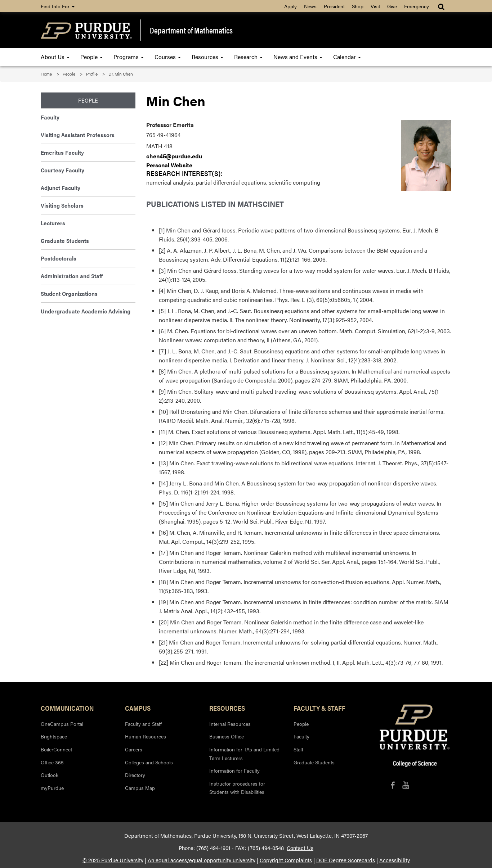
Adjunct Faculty (61, 188)
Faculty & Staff (319, 708)
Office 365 (52, 762)
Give (392, 6)
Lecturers (53, 223)
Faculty (50, 117)
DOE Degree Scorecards (346, 860)
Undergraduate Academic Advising (86, 311)
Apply (290, 6)
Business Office (227, 736)
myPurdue (52, 788)
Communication (67, 708)
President (334, 6)
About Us (55, 57)
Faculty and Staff (143, 724)
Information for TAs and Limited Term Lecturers (244, 754)
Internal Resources (230, 724)
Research (248, 57)
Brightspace (54, 736)
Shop (358, 6)
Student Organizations (69, 293)
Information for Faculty (234, 770)
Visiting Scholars (62, 205)
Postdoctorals (59, 258)
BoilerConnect (56, 749)
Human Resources (146, 736)
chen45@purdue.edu (174, 156)
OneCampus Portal (62, 724)
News (310, 6)
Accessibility (395, 860)
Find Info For (58, 6)
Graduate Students (65, 241)
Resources (207, 57)
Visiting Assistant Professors (78, 135)
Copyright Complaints (286, 860)
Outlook (50, 775)
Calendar (347, 57)
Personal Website (169, 165)
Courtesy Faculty (62, 170)
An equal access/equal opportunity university (202, 860)
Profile (92, 74)
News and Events (298, 57)
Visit (375, 6)
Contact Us (300, 848)
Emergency (417, 6)
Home (46, 74)
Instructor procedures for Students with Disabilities (237, 788)
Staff (298, 749)
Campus (138, 708)
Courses (168, 57)
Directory (135, 775)
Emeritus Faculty (62, 152)
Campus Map (140, 788)
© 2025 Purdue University (113, 860)
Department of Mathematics (191, 30)
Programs (129, 57)
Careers (134, 749)
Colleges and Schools (149, 762)
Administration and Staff (72, 276)
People (91, 57)
